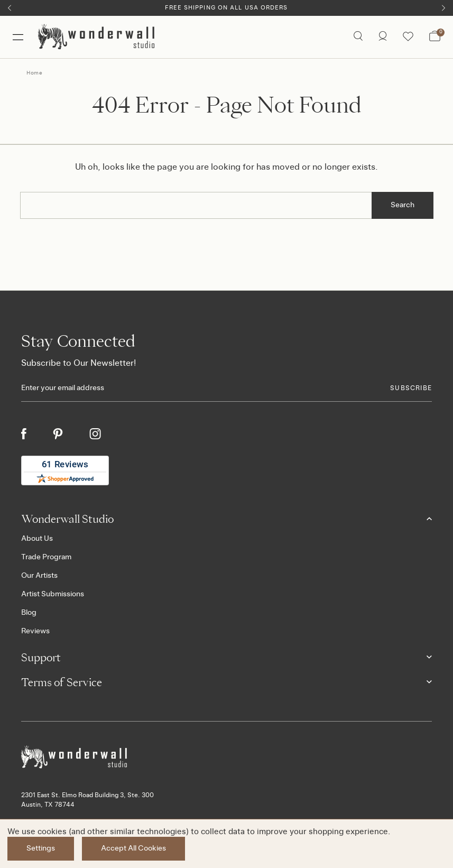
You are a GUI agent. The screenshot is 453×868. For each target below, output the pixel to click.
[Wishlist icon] (408, 37)
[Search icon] (358, 37)
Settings (41, 848)
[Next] (443, 8)
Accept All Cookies (133, 848)
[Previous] (10, 8)
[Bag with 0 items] (435, 37)
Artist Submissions (53, 594)
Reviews (35, 631)
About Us (37, 539)
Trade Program (46, 557)
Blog (29, 613)
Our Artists (39, 576)
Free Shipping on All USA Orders (226, 8)
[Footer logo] (227, 757)
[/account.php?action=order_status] (383, 37)
